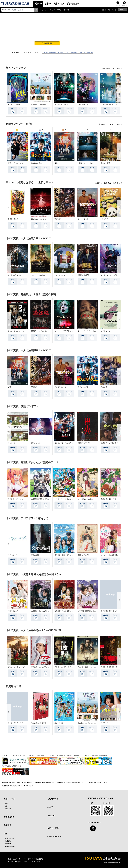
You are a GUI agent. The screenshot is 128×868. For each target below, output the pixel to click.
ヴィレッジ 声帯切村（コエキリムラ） (68, 331)
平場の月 (104, 387)
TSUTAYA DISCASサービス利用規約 (29, 782)
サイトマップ (28, 786)
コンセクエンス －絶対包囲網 (111, 275)
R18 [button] (121, 10)
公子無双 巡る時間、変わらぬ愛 (89, 611)
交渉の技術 (35, 555)
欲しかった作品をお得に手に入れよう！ (42, 755)
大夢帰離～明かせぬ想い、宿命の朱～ (44, 611)
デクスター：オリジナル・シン (42, 667)
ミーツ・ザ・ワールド (15, 723)
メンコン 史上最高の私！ (110, 555)
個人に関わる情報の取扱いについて (76, 782)
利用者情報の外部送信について (12, 786)
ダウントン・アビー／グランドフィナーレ (22, 667)
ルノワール (105, 723)
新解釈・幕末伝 (13, 219)
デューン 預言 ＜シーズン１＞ (89, 667)
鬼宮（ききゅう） (84, 555)
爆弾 (56, 163)
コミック (61, 4)
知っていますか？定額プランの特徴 (68, 755)
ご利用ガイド (106, 10)
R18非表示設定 (10, 846)
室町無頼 (57, 219)
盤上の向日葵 (105, 163)
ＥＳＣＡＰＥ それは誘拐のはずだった (68, 443)
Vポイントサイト (54, 836)
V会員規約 (12, 782)
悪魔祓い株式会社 (84, 275)
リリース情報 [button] (55, 10)
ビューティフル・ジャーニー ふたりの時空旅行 (71, 275)
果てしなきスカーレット (39, 219)
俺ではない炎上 (36, 163)
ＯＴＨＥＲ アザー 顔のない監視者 (90, 331)
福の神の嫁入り (13, 611)
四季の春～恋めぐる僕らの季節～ (66, 555)
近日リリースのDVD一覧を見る (108, 183)
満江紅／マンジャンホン (39, 331)
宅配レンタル (10, 838)
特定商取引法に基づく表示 (98, 782)
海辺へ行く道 (59, 723)
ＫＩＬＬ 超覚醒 (14, 104)
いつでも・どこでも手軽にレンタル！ (14, 755)
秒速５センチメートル (85, 163)
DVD (40, 4)
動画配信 (7, 825)
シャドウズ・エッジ (15, 275)
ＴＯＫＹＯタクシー (84, 219)
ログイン (124, 5)
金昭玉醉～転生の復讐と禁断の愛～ (66, 611)
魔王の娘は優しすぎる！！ (110, 499)
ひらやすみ (12, 443)
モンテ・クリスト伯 (38, 275)
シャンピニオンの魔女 (85, 499)
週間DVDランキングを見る (110, 124)
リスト (118, 5)
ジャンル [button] (43, 10)
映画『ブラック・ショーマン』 (18, 163)
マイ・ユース (12, 555)
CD (50, 4)
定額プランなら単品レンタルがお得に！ (97, 755)
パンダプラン (105, 219)
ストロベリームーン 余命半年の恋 (113, 104)
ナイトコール (105, 331)
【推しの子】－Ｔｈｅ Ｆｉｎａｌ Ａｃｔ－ (93, 104)
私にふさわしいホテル (39, 723)
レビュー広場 (53, 828)
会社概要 (5, 782)
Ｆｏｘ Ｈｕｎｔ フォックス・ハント (21, 331)
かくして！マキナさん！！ (17, 499)
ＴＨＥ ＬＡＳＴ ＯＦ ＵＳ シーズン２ (69, 667)
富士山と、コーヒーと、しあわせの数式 (45, 104)
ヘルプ (114, 10)
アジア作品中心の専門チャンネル (12, 766)
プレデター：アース (61, 104)
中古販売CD (75, 4)
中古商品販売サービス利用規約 (52, 782)
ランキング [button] (69, 10)
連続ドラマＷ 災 (84, 443)
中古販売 (8, 844)
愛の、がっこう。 (37, 443)
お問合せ (51, 815)
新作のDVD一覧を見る (111, 68)
